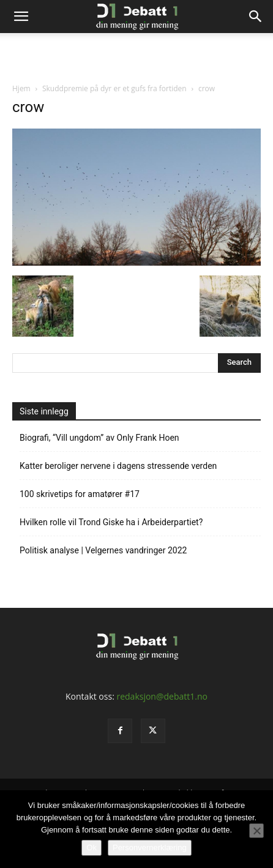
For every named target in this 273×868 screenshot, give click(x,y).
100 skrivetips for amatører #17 (80, 494)
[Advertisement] (136, 54)
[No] (256, 831)
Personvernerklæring (150, 847)
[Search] (256, 17)
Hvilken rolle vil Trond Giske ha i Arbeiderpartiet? (111, 522)
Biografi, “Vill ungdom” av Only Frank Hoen (99, 438)
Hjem (21, 88)
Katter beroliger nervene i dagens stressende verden (118, 466)
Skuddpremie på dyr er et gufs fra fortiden (114, 88)
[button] (21, 17)
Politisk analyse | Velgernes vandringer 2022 (103, 550)
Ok (92, 847)
